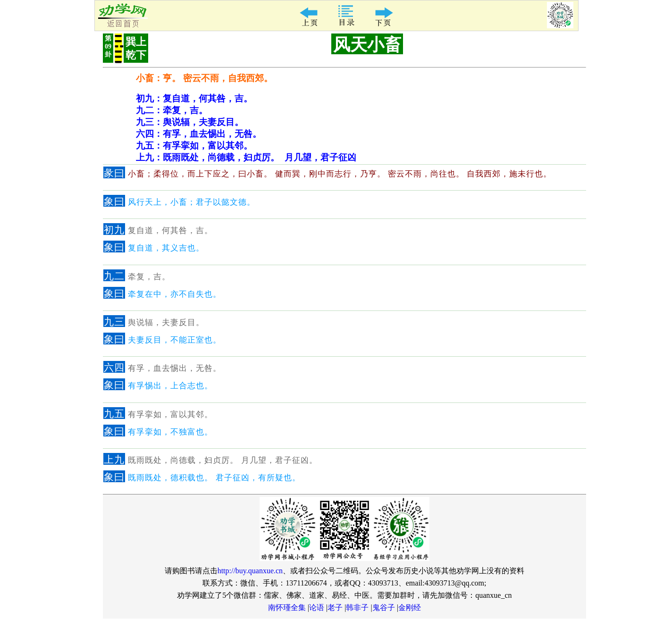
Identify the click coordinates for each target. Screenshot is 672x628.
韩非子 (357, 607)
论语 (317, 607)
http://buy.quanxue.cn (250, 571)
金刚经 (410, 607)
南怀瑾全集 (287, 607)
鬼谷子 (384, 607)
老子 (335, 607)
